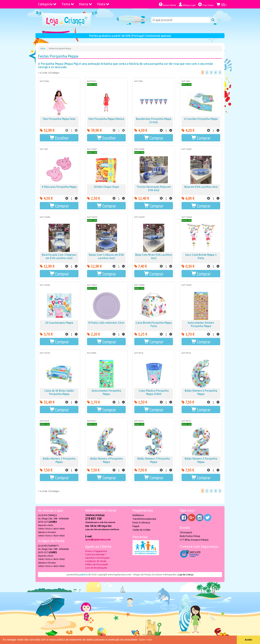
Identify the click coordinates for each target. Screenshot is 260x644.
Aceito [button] (248, 640)
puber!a (83, 575)
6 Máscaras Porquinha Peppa (59, 187)
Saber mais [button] (146, 640)
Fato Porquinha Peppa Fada (59, 119)
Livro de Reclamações (96, 568)
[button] (59, 138)
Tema (68, 4)
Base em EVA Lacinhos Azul (201, 187)
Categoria (47, 4)
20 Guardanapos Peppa (59, 323)
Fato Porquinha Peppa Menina (106, 119)
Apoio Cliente (167, 4)
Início (43, 48)
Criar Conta (206, 4)
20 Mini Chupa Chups (106, 187)
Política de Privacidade (97, 564)
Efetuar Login (187, 4)
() (222, 5)
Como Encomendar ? (96, 555)
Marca (86, 4)
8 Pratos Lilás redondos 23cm (106, 323)
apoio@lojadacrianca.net (98, 540)
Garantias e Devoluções (97, 558)
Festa (103, 4)
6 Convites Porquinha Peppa (201, 119)
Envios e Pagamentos (96, 551)
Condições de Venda (96, 561)
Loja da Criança (186, 575)
